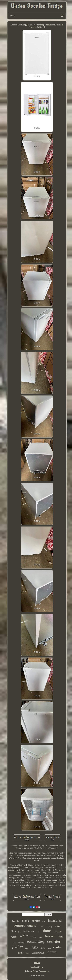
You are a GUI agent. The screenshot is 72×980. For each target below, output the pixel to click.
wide (27, 949)
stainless (29, 932)
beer (28, 953)
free (20, 932)
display (49, 926)
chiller (34, 948)
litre (14, 931)
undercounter (25, 925)
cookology (21, 943)
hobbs (57, 926)
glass (43, 948)
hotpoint (16, 921)
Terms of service (37, 975)
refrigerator (58, 932)
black (25, 921)
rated (39, 932)
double (34, 937)
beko (41, 927)
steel (44, 921)
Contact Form (37, 967)
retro (14, 943)
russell (14, 937)
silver (49, 949)
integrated (55, 921)
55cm (40, 937)
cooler (57, 947)
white (24, 936)
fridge (17, 947)
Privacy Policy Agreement (37, 971)
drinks (36, 921)
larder (51, 952)
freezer (50, 936)
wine (60, 937)
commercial (38, 953)
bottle (21, 953)
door (47, 931)
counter (54, 941)
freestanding (36, 942)
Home (37, 963)
